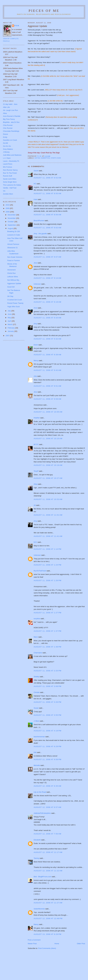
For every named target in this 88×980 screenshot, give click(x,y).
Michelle (37, 765)
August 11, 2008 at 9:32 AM (48, 339)
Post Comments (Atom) (47, 948)
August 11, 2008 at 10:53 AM (48, 499)
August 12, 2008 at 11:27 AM (48, 903)
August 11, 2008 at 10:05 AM (48, 412)
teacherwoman (39, 737)
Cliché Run (11, 273)
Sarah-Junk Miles (10, 179)
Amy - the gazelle (40, 234)
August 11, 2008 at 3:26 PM (48, 702)
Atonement (11, 270)
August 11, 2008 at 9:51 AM (48, 386)
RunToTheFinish (40, 571)
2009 (8, 208)
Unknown (37, 284)
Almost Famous (13, 244)
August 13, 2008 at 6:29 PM (48, 934)
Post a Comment (34, 940)
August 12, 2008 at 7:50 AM (48, 834)
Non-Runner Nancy (10, 170)
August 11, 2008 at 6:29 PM (48, 746)
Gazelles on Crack (10, 140)
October (11, 222)
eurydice (37, 619)
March (10, 324)
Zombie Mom (8, 194)
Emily (5, 137)
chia (35, 376)
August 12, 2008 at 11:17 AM (48, 852)
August (11, 228)
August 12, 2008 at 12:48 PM (48, 918)
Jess (36, 263)
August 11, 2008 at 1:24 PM (48, 565)
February (11, 328)
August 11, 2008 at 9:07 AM (48, 257)
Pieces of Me (44, 11)
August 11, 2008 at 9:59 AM (48, 399)
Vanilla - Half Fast (10, 188)
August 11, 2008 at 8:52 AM (48, 178)
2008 (8, 212)
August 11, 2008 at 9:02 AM (48, 228)
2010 (8, 205)
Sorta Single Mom (10, 182)
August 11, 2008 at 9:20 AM (48, 318)
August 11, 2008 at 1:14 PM (48, 549)
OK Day (10, 296)
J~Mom (37, 721)
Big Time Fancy (9, 119)
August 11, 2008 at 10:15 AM (48, 439)
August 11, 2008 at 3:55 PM (48, 715)
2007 (8, 336)
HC (35, 184)
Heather (37, 418)
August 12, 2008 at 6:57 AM (48, 807)
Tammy (37, 858)
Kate (36, 199)
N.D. (35, 542)
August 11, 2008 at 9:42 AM (48, 370)
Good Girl (11, 287)
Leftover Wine (12, 277)
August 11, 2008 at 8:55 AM (48, 193)
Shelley (37, 677)
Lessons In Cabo (14, 235)
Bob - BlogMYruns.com (43, 877)
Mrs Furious (8, 167)
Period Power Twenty (15, 303)
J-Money (6, 152)
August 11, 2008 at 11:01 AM (48, 515)
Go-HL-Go (7, 146)
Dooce (6, 134)
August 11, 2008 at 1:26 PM (48, 580)
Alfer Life (6, 107)
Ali (35, 505)
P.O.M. (17, 26)
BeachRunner (39, 221)
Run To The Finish (10, 173)
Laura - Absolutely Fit (11, 161)
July (10, 311)
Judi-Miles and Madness (12, 155)
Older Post (81, 944)
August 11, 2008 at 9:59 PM (48, 759)
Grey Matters (8, 149)
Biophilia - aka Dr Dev (11, 122)
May (10, 318)
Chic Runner (8, 128)
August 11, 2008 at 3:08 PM (48, 686)
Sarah (36, 171)
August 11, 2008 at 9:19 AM (48, 302)
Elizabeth (37, 840)
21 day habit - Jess (10, 104)
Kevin (36, 345)
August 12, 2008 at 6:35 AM (48, 786)
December (12, 215)
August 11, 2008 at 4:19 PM (48, 731)
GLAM (5, 143)
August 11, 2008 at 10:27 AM (48, 478)
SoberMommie (39, 909)
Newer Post (32, 944)
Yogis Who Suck (13, 307)
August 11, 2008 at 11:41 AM (48, 536)
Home (57, 944)
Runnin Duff (7, 176)
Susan (36, 708)
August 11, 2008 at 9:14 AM (48, 278)
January (11, 331)
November (12, 218)
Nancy (36, 924)
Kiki (35, 752)
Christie (37, 692)
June (10, 314)
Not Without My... (14, 280)
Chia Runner (8, 125)
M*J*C (36, 444)
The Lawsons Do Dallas (12, 185)
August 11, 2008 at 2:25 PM (48, 671)
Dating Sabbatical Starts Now (48, 158)
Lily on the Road (40, 792)
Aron (36, 308)
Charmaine (38, 653)
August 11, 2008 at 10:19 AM (48, 465)
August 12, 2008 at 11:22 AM (48, 871)
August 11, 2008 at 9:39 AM (48, 355)
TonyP (36, 471)
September (12, 225)
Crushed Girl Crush (15, 300)
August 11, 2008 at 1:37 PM (48, 631)
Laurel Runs (8, 164)
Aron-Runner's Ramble (12, 116)
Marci (36, 637)
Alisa (36, 484)
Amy (35, 324)
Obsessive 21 (12, 248)
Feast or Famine (13, 260)
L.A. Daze (7, 158)
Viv (4, 191)
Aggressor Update (14, 283)
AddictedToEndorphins (42, 813)
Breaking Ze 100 (13, 231)
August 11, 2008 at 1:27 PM (48, 613)
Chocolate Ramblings (11, 131)
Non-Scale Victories (15, 257)
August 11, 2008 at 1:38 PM (48, 647)
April (10, 321)
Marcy (36, 361)
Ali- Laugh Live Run (10, 110)
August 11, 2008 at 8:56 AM (48, 215)
